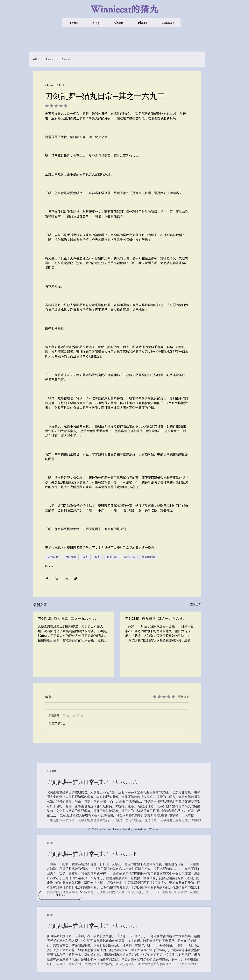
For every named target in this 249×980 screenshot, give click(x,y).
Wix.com (155, 829)
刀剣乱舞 (71, 557)
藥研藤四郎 (149, 557)
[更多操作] (187, 85)
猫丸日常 (130, 557)
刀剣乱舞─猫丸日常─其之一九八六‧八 (67, 619)
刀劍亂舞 (53, 557)
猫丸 (85, 557)
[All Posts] (60, 895)
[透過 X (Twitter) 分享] (57, 579)
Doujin (65, 59)
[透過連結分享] (76, 579)
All (35, 59)
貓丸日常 (112, 557)
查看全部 (196, 604)
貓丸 (97, 557)
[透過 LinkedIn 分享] (66, 579)
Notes (49, 59)
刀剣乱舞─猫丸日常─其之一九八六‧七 (154, 619)
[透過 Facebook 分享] (47, 579)
